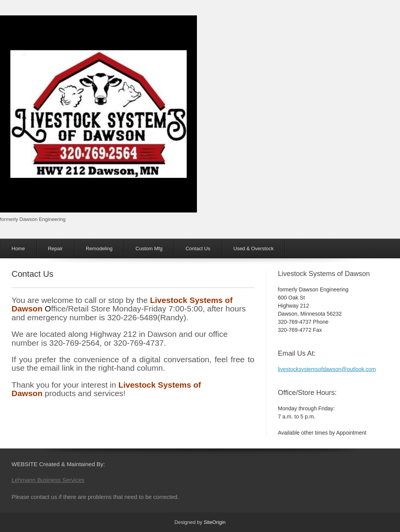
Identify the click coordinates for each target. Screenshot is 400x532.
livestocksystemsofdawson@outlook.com (327, 369)
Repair (55, 248)
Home (18, 248)
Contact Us (198, 248)
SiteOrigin (214, 522)
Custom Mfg (149, 248)
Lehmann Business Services (48, 480)
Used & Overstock (254, 248)
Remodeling (99, 248)
